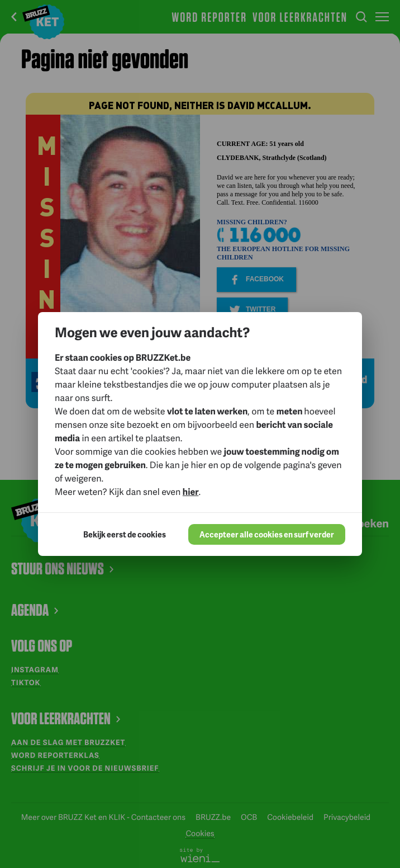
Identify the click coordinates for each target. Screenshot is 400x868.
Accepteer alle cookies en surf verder (267, 534)
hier (191, 491)
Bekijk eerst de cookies (125, 534)
